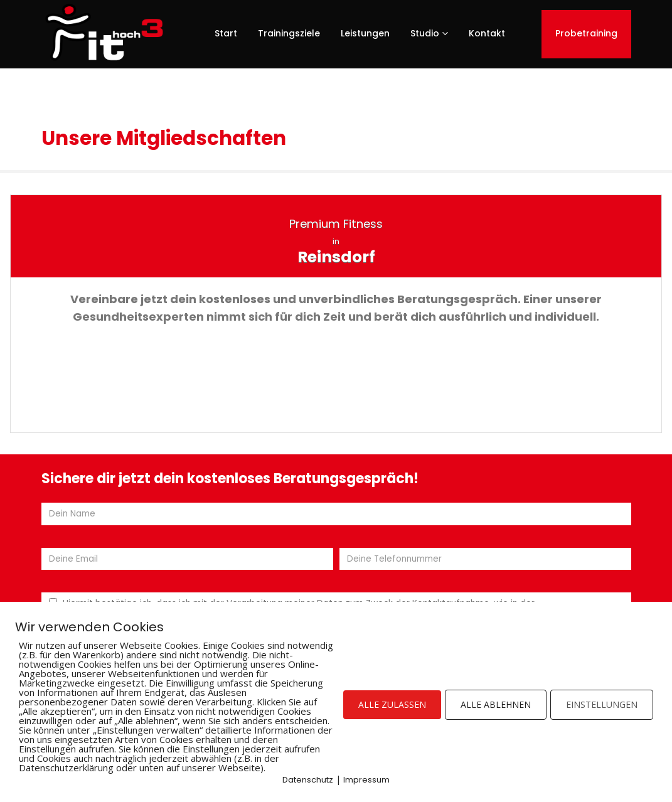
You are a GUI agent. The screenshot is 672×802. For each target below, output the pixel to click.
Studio (425, 33)
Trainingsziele (289, 33)
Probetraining (586, 33)
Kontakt (487, 33)
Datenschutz (308, 780)
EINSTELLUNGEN (602, 704)
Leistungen (365, 33)
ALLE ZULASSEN (392, 704)
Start (226, 33)
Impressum (366, 780)
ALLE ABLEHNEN (496, 704)
